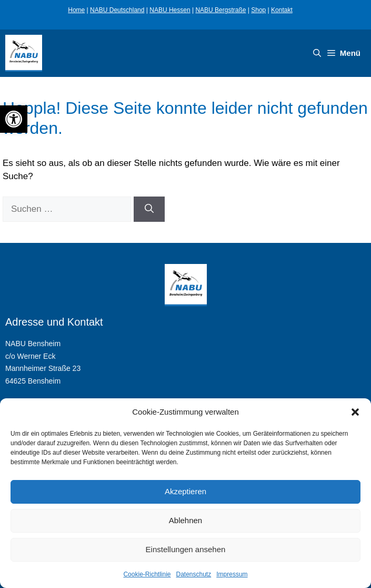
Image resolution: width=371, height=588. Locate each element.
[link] (14, 119)
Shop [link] (258, 10)
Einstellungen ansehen (186, 549)
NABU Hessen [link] (170, 10)
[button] (355, 412)
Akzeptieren (185, 491)
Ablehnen (185, 520)
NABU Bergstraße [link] (220, 10)
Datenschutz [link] (194, 574)
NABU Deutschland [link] (117, 10)
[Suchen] (149, 209)
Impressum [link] (232, 574)
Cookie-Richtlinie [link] (147, 574)
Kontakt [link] (282, 10)
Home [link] (76, 10)
